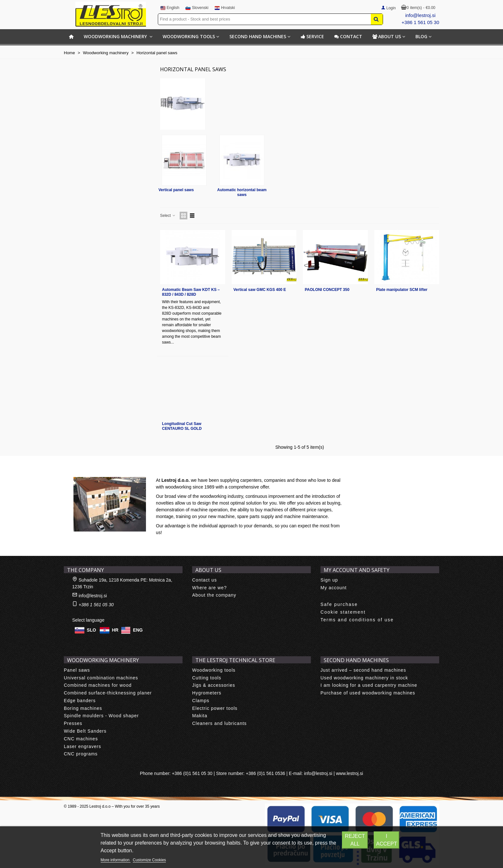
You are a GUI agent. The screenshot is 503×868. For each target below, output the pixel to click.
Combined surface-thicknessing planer (108, 693)
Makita (200, 716)
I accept (387, 840)
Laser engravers (82, 746)
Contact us (205, 580)
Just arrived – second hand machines (363, 670)
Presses (73, 723)
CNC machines (81, 739)
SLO (92, 630)
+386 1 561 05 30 (420, 22)
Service (312, 36)
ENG (138, 630)
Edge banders (80, 701)
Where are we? (209, 588)
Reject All (355, 840)
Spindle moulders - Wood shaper (101, 716)
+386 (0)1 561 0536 (265, 773)
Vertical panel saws (176, 190)
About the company (214, 595)
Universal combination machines (101, 678)
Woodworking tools (189, 36)
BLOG (421, 36)
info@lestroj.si (420, 15)
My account (334, 588)
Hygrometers (207, 693)
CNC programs (81, 754)
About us (387, 36)
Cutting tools (207, 678)
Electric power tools (215, 708)
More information (116, 860)
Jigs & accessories (214, 685)
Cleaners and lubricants (219, 723)
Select (168, 216)
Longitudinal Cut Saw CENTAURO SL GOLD (182, 426)
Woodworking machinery (116, 36)
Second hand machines (258, 36)
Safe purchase (339, 604)
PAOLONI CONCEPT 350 (327, 290)
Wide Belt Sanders (85, 731)
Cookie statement (343, 612)
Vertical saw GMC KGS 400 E (260, 290)
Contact (348, 36)
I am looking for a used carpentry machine (369, 685)
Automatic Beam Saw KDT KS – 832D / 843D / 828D (191, 292)
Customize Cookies (149, 860)
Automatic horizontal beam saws (242, 192)
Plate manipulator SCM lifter (402, 290)
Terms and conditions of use (357, 620)
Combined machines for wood (98, 685)
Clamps (201, 701)
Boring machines (83, 708)
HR (115, 630)
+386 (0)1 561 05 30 (192, 773)
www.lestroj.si (350, 773)
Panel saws (77, 670)
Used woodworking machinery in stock (364, 678)
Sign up (329, 580)
